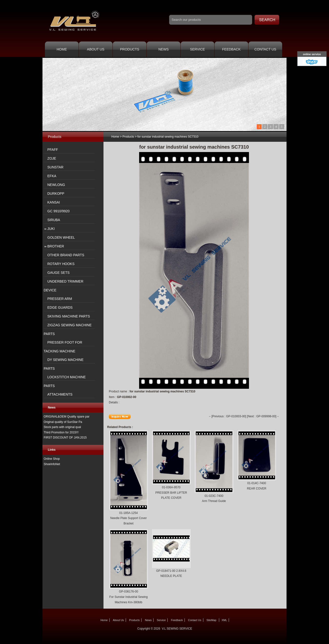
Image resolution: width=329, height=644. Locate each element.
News (164, 49)
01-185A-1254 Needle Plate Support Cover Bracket (129, 518)
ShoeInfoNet (52, 464)
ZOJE (52, 158)
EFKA (52, 176)
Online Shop (52, 459)
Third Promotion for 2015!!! (61, 432)
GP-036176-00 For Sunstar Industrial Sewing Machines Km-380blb (129, 597)
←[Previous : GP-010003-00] (227, 416)
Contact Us (265, 49)
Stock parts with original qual (62, 427)
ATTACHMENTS (60, 394)
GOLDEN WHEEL (61, 237)
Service (197, 49)
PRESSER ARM (60, 299)
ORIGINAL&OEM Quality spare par (67, 417)
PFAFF (53, 150)
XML (224, 620)
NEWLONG (56, 185)
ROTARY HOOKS (61, 264)
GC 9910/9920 (58, 211)
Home (62, 49)
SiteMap (211, 620)
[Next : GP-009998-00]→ (263, 416)
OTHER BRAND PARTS (66, 255)
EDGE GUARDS (60, 307)
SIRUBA (54, 220)
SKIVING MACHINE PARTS (69, 316)
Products (130, 49)
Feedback (231, 49)
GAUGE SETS (58, 273)
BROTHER (56, 246)
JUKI (51, 229)
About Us (96, 49)
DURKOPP (56, 194)
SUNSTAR (55, 167)
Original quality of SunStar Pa (63, 422)
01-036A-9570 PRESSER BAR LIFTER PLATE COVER (171, 493)
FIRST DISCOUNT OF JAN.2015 (65, 438)
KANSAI (54, 202)
